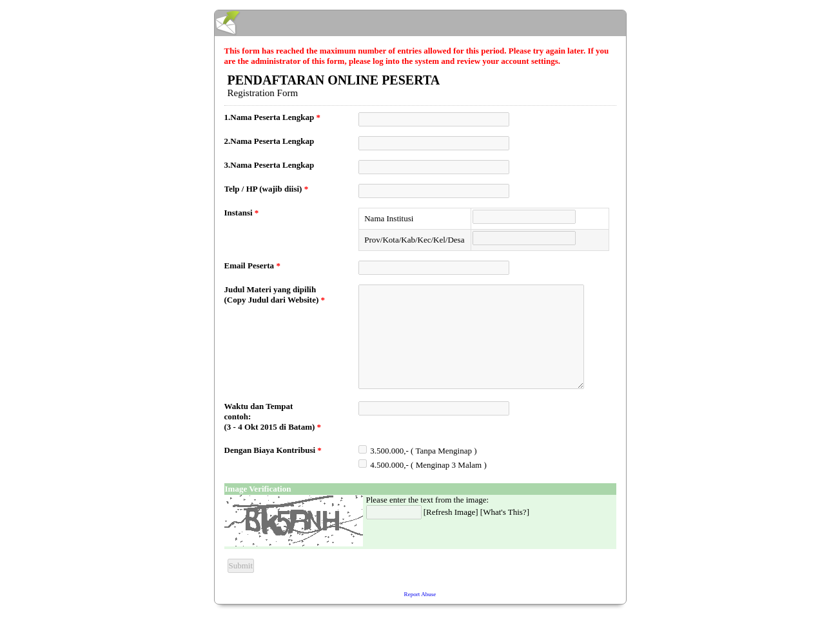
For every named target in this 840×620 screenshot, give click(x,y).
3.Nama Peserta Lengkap (269, 165)
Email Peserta (252, 265)
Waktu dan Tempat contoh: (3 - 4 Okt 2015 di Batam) (273, 416)
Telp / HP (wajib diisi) (267, 189)
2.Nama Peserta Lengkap (269, 141)
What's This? (504, 512)
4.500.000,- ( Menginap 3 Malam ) (428, 465)
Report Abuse (420, 594)
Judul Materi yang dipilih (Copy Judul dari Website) (275, 295)
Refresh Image (451, 512)
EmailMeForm (420, 23)
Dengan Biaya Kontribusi (273, 450)
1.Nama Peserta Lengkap (273, 117)
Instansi (242, 213)
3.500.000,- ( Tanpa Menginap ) (423, 451)
